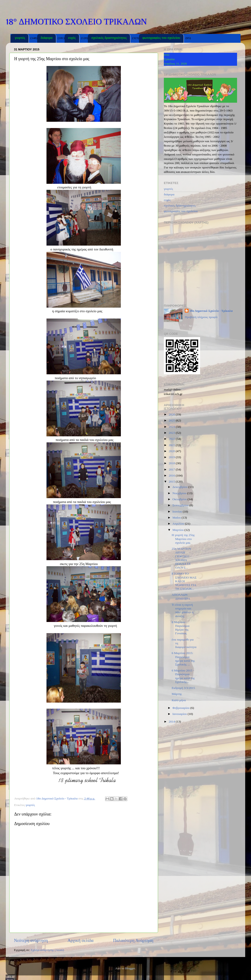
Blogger (130, 968)
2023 (172, 433)
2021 (172, 445)
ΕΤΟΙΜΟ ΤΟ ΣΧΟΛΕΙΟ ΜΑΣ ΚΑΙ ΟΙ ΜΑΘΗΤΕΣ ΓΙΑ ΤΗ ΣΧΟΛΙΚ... (184, 581)
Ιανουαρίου (180, 714)
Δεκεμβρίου (180, 487)
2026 (172, 414)
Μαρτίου (178, 530)
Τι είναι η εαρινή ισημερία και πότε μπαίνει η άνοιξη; (183, 610)
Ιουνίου (178, 511)
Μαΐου (177, 518)
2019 (172, 457)
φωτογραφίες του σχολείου (161, 38)
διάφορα (46, 38)
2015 (172, 482)
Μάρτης (177, 694)
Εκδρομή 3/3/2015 (183, 688)
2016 (172, 475)
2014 (172, 722)
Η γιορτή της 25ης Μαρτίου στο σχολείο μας (183, 539)
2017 (172, 469)
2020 (172, 451)
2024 (172, 427)
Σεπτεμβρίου (181, 505)
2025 (172, 420)
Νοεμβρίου (180, 493)
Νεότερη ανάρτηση (31, 940)
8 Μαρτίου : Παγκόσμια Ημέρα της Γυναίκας (181, 628)
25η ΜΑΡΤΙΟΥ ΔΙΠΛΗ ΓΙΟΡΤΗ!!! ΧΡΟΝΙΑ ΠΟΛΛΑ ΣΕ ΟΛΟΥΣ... (182, 558)
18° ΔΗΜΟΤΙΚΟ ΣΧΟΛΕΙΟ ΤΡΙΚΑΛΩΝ (76, 22)
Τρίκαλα (169, 59)
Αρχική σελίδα (80, 940)
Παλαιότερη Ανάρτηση (133, 940)
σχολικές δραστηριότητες (109, 38)
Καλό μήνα (179, 700)
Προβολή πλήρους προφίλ (201, 317)
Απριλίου (179, 524)
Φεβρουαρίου (181, 708)
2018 (172, 463)
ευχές (72, 38)
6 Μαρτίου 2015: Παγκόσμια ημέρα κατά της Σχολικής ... (183, 659)
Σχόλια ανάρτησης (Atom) (47, 950)
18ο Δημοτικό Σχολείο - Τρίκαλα (211, 311)
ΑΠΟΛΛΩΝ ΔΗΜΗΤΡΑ (181, 597)
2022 (172, 439)
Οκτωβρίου (180, 499)
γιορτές (20, 38)
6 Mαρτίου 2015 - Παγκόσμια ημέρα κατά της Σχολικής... (183, 676)
